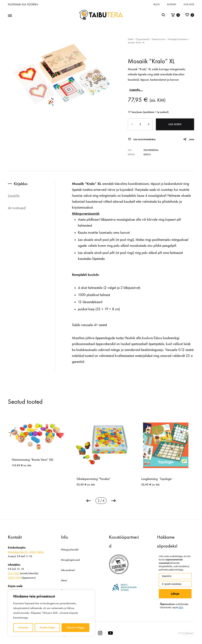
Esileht (130, 39)
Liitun (175, 594)
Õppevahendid (143, 39)
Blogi (157, 4)
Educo (147, 155)
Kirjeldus (21, 184)
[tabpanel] (96, 453)
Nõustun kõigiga (76, 627)
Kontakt (172, 4)
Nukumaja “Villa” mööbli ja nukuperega (31, 477)
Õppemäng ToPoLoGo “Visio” (155, 479)
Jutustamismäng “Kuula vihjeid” (90, 479)
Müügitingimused (70, 560)
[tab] (31, 184)
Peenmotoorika (159, 39)
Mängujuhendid (70, 550)
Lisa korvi (175, 124)
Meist (64, 580)
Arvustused (17, 208)
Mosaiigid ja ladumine (178, 39)
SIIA (181, 607)
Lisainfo (14, 196)
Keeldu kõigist (47, 627)
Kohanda (23, 627)
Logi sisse (189, 4)
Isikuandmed (68, 570)
